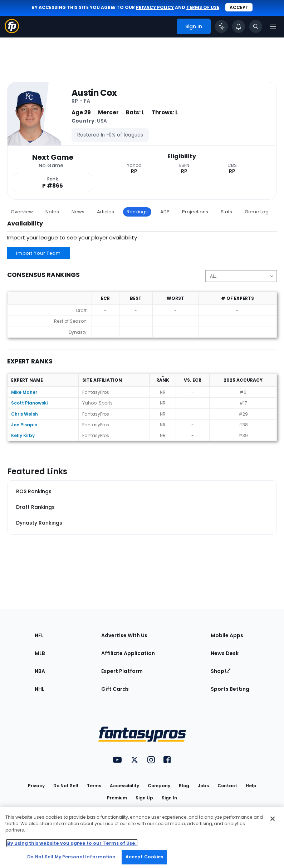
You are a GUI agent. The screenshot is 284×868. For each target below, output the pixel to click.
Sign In (169, 798)
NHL (40, 689)
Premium (117, 798)
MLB (40, 653)
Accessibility (124, 786)
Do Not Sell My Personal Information (71, 857)
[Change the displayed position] (241, 276)
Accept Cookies (145, 857)
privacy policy (155, 7)
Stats (226, 212)
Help (251, 786)
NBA (40, 671)
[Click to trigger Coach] (221, 26)
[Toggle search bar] (256, 26)
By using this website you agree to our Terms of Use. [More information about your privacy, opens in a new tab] (72, 843)
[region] (142, 838)
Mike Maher (24, 392)
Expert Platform (122, 671)
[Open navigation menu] (273, 26)
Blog (184, 786)
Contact (227, 786)
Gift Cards (115, 689)
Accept (239, 7)
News (78, 212)
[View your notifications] (239, 26)
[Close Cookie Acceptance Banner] (273, 819)
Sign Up (144, 798)
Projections (195, 212)
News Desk (225, 653)
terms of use (203, 7)
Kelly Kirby (23, 435)
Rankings (137, 212)
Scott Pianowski (29, 403)
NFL (39, 635)
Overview (22, 212)
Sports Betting (230, 689)
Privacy (36, 786)
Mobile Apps (227, 635)
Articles (106, 212)
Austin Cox (94, 93)
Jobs (203, 786)
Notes (52, 212)
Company (159, 786)
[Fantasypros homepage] (12, 31)
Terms (94, 786)
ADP (165, 212)
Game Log (257, 212)
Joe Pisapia (24, 425)
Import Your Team (38, 253)
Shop (221, 671)
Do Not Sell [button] (66, 786)
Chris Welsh (25, 414)
